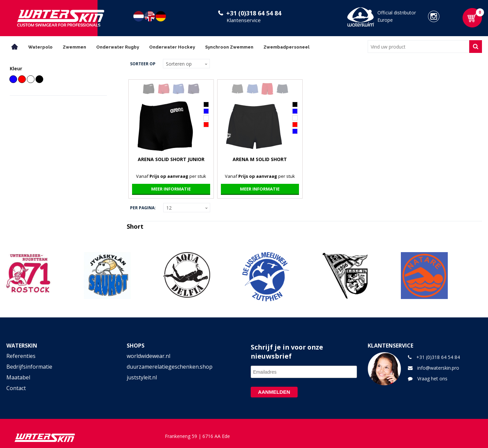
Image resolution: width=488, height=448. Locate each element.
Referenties (21, 356)
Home (15, 47)
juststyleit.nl (142, 377)
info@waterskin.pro (438, 368)
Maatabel (18, 377)
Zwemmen (74, 47)
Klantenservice (244, 20)
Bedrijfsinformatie (29, 367)
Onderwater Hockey (172, 47)
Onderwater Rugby (118, 47)
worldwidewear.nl (148, 356)
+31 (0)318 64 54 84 (254, 13)
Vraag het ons (432, 379)
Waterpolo (40, 47)
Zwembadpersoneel (286, 47)
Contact (16, 388)
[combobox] (418, 47)
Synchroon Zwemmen (229, 47)
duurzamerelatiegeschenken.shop (170, 367)
